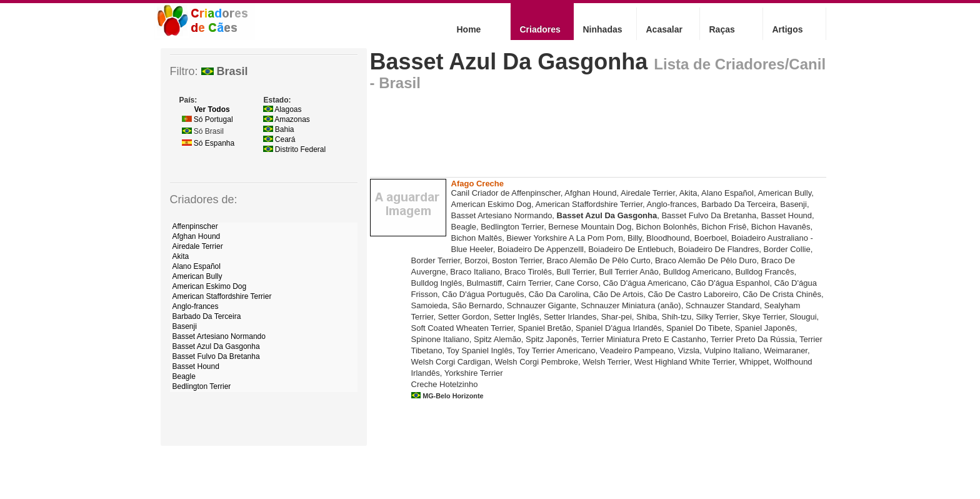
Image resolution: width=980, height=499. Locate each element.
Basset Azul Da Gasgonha (509, 62)
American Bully (197, 276)
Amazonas (287, 119)
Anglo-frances (196, 306)
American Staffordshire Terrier (222, 296)
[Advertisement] (597, 138)
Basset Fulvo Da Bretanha (216, 356)
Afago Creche (478, 184)
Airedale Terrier (198, 246)
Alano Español (197, 266)
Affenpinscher (195, 226)
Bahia (279, 129)
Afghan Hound (197, 236)
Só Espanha (208, 143)
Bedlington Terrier (202, 386)
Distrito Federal (295, 149)
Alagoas (282, 109)
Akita (181, 256)
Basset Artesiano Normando (219, 336)
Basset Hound (196, 366)
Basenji (185, 326)
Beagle (184, 376)
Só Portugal (207, 119)
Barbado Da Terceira (207, 316)
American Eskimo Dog (210, 286)
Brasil (225, 71)
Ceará (279, 139)
